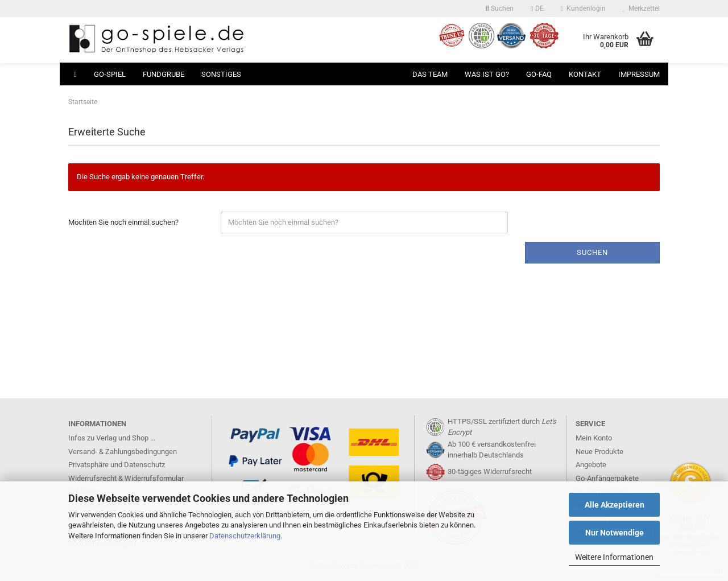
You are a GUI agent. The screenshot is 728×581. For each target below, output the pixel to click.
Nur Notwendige (615, 533)
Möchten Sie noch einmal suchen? (123, 222)
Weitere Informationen (614, 557)
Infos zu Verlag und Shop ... (112, 438)
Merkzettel (641, 9)
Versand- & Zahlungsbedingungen (123, 452)
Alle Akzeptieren (615, 505)
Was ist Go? (487, 74)
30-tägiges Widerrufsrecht (490, 471)
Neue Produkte (599, 452)
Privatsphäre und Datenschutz (117, 465)
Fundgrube (164, 74)
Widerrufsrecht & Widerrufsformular (126, 478)
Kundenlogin (583, 9)
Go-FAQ (539, 74)
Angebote (591, 465)
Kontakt (585, 74)
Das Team (430, 74)
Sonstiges (221, 74)
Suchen (500, 9)
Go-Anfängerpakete (607, 478)
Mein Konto (594, 438)
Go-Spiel (110, 74)
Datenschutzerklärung (245, 536)
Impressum (639, 74)
